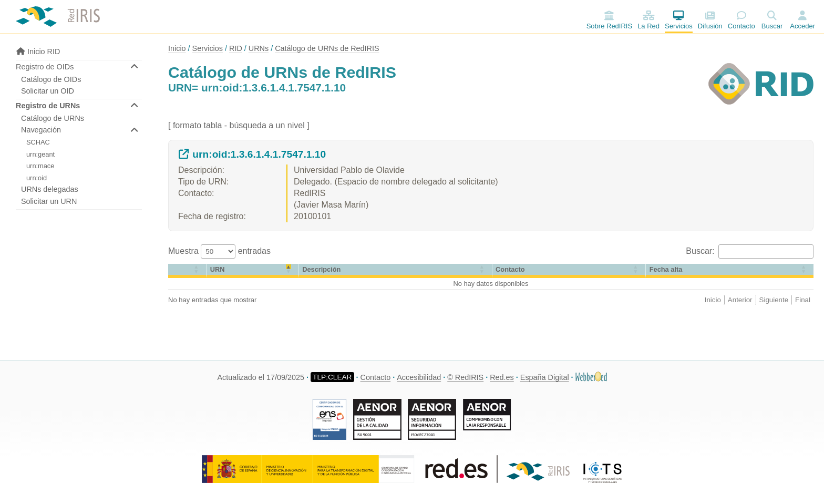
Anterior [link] (740, 300)
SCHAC (38, 142)
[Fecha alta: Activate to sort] (730, 271)
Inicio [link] (713, 300)
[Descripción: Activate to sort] (396, 271)
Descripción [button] (321, 269)
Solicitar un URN (49, 201)
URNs (259, 48)
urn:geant (40, 154)
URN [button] (218, 269)
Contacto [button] (510, 269)
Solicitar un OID (48, 91)
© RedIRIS (465, 377)
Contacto (741, 20)
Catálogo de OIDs (51, 79)
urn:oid (37, 178)
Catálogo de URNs (53, 118)
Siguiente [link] (774, 300)
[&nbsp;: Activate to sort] (187, 271)
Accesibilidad (419, 377)
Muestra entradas (219, 251)
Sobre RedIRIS (609, 20)
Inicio (177, 48)
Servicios (679, 20)
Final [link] (803, 300)
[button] (172, 269)
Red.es (502, 377)
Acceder (802, 26)
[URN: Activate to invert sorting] (253, 271)
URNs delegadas (50, 189)
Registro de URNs (48, 106)
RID (236, 48)
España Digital (545, 377)
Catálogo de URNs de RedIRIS (327, 48)
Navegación (41, 130)
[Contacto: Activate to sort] (569, 271)
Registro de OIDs (45, 67)
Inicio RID (38, 52)
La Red (648, 20)
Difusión (710, 20)
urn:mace (40, 166)
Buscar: (701, 251)
